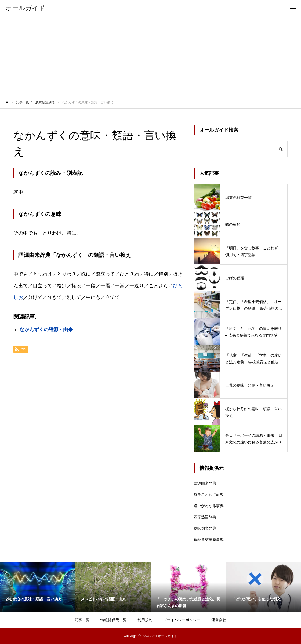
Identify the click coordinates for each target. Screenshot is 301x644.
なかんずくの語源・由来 (46, 330)
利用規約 (145, 620)
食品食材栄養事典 (209, 539)
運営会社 (219, 620)
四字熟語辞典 (205, 517)
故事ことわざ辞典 (209, 494)
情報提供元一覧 (114, 620)
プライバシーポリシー (182, 620)
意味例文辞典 (205, 528)
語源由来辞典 (205, 483)
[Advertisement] (150, 56)
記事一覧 (82, 620)
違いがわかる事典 (209, 506)
